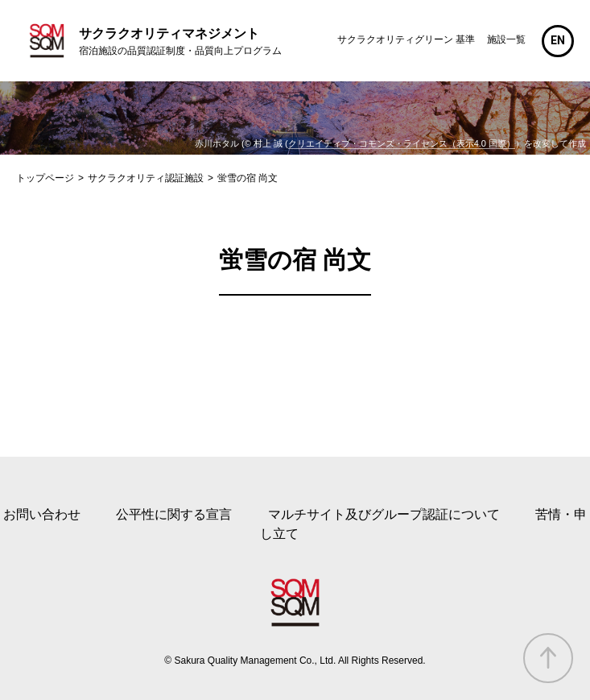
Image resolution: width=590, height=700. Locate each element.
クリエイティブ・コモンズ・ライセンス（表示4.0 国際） (402, 143)
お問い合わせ (42, 514)
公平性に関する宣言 (174, 514)
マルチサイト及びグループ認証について (384, 514)
